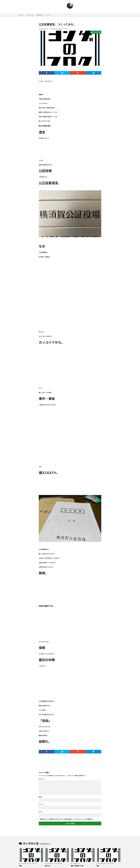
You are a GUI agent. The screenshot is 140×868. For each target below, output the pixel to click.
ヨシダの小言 (30, 15)
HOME (22, 15)
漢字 (98, 866)
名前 (41, 797)
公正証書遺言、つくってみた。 (43, 15)
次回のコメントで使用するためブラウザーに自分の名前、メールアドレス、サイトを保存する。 (67, 819)
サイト (41, 812)
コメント (42, 779)
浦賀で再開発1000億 (77, 866)
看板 (20, 866)
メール (41, 804)
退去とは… (48, 866)
